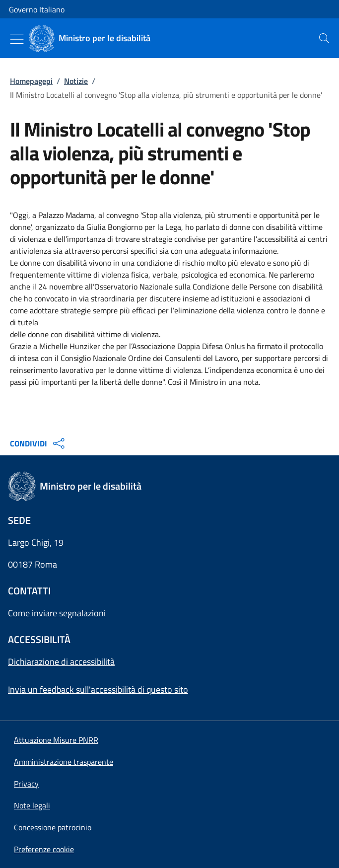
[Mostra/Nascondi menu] (17, 39)
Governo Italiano (37, 9)
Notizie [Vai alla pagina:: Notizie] (76, 81)
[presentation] (324, 38)
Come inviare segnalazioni (57, 613)
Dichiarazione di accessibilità (61, 662)
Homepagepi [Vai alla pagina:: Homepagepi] (31, 81)
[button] (44, 849)
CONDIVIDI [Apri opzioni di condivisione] (38, 443)
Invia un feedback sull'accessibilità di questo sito (98, 689)
